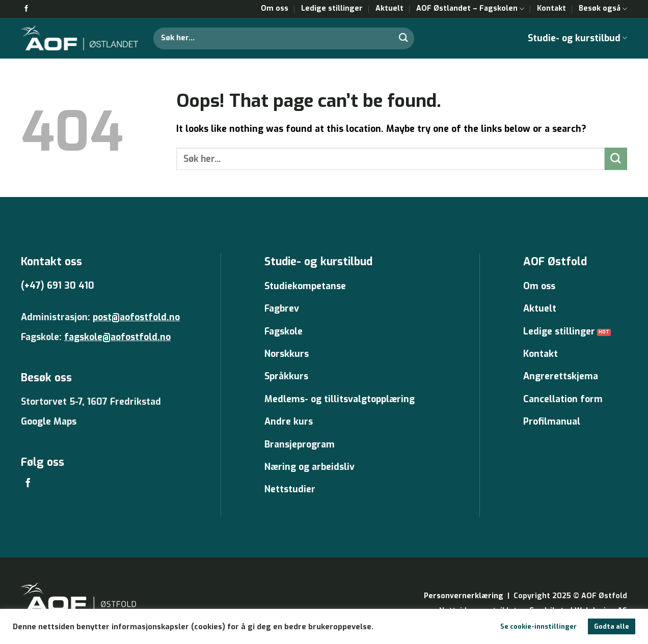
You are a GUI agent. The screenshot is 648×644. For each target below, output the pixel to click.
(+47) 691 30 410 (58, 286)
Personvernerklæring (464, 596)
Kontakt (551, 8)
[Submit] (403, 38)
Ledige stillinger (332, 8)
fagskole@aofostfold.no (117, 337)
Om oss (275, 8)
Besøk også (603, 9)
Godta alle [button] (612, 626)
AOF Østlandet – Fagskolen (470, 9)
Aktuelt (389, 8)
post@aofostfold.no (136, 317)
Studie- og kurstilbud (577, 38)
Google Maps (49, 422)
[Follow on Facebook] (26, 9)
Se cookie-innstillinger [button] (538, 626)
